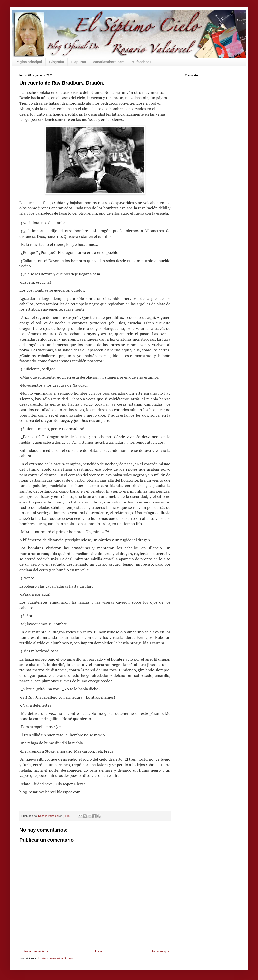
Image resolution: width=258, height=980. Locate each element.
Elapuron (79, 62)
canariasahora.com (109, 62)
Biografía (57, 62)
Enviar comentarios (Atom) (55, 958)
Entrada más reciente (35, 951)
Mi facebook (142, 62)
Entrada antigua (159, 951)
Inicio (99, 951)
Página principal (29, 62)
